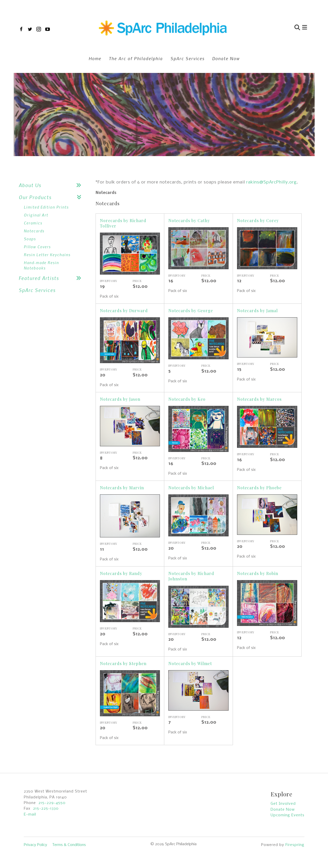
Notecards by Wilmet (190, 663)
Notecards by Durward (124, 311)
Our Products (52, 197)
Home (95, 58)
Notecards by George (191, 311)
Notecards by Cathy (189, 220)
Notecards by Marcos (259, 399)
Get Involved (283, 804)
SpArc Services (187, 58)
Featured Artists (52, 278)
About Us (52, 185)
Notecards (34, 231)
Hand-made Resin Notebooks (41, 265)
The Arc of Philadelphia (136, 58)
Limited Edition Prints (46, 207)
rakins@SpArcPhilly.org (271, 182)
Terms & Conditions (69, 845)
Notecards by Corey (258, 220)
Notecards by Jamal (257, 311)
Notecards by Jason (120, 399)
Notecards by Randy (121, 573)
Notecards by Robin (258, 573)
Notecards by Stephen (123, 663)
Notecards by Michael (191, 488)
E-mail (30, 815)
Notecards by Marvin (122, 488)
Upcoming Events (288, 815)
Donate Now (226, 58)
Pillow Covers (37, 247)
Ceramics (33, 223)
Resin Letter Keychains (47, 255)
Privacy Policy (35, 845)
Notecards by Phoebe (259, 488)
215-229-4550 (52, 803)
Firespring (295, 845)
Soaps (30, 239)
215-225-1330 (46, 809)
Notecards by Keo (187, 399)
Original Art (36, 215)
